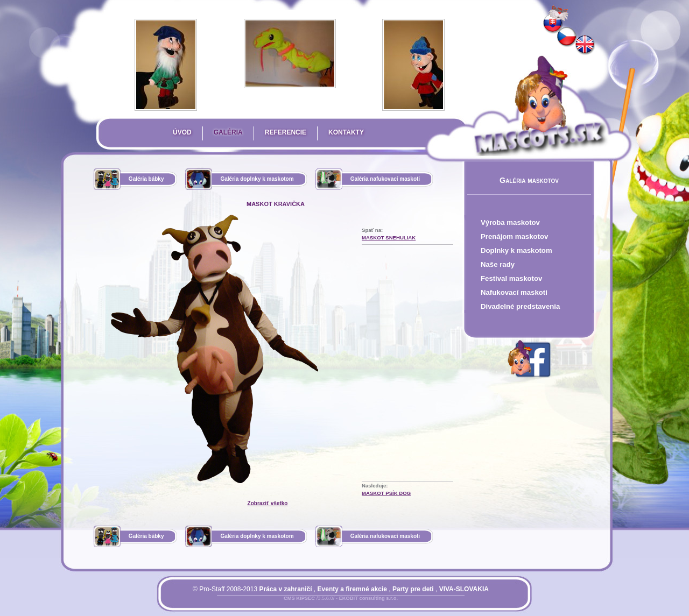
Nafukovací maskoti (514, 292)
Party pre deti (413, 589)
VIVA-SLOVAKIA (464, 589)
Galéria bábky (146, 179)
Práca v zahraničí (285, 589)
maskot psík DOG (386, 493)
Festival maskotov (511, 278)
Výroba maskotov (510, 222)
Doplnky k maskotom (516, 250)
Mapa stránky (359, 605)
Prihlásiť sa (319, 605)
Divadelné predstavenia (520, 306)
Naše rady (498, 264)
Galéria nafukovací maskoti (385, 179)
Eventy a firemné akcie (352, 589)
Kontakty (346, 132)
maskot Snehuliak (389, 238)
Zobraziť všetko (268, 503)
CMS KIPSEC (299, 598)
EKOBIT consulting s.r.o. (368, 598)
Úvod (182, 132)
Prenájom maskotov (514, 236)
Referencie (286, 132)
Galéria (228, 132)
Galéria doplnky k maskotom (257, 179)
